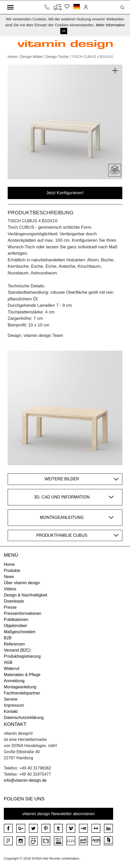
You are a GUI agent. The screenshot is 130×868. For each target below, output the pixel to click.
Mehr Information (110, 25)
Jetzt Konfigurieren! (65, 193)
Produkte (12, 571)
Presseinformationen (23, 613)
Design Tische (57, 57)
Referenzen (14, 644)
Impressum (14, 705)
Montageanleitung (20, 687)
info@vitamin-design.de (25, 780)
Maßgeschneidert (20, 632)
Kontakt (11, 711)
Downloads (14, 601)
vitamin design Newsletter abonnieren (58, 814)
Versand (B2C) (17, 650)
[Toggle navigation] (10, 7)
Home (13, 57)
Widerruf (11, 669)
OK (64, 31)
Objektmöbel (15, 626)
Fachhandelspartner (22, 693)
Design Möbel (32, 57)
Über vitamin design (22, 583)
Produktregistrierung (22, 656)
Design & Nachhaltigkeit (26, 595)
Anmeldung (14, 681)
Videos (10, 589)
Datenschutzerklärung (24, 718)
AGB (8, 662)
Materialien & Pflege (22, 675)
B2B (8, 638)
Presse (10, 607)
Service (11, 699)
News (9, 577)
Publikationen (16, 620)
